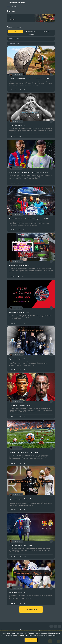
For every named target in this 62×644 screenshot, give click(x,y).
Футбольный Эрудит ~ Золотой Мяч (21, 499)
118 (19, 230)
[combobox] (30, 39)
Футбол (13, 20)
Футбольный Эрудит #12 (17, 592)
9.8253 (14, 416)
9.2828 (14, 323)
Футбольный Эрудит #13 (17, 359)
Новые (15, 31)
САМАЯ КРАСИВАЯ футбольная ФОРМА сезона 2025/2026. (29, 172)
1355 (20, 557)
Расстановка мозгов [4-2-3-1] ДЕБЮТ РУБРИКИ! (25, 452)
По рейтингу (47, 31)
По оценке (31, 34)
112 (20, 90)
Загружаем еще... (32, 609)
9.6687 (14, 557)
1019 (13, 230)
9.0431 (14, 136)
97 (19, 276)
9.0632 (14, 90)
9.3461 (14, 510)
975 (20, 603)
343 (20, 136)
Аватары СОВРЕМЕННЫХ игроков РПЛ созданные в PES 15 (29, 219)
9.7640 (14, 370)
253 (20, 463)
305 (20, 416)
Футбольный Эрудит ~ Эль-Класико (21, 546)
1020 (13, 276)
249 (19, 183)
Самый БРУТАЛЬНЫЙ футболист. (20, 406)
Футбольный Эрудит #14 (17, 126)
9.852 (13, 183)
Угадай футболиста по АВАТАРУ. (20, 312)
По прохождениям (31, 31)
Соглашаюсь (31, 640)
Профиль (15, 7)
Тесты (9, 7)
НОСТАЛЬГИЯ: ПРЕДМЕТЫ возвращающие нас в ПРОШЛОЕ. (29, 79)
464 (20, 510)
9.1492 (14, 603)
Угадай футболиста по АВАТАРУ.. (20, 266)
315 (20, 370)
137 (20, 323)
